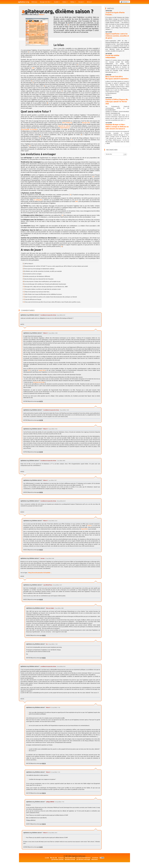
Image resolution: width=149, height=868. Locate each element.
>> (125, 154)
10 (40, 136)
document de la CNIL (39, 382)
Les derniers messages (83, 859)
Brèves (89, 2)
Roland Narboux (65, 128)
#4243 (41, 599)
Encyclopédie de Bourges (29, 129)
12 (30, 146)
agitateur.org (24, 2)
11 (72, 140)
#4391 (41, 847)
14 (70, 195)
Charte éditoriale (70, 858)
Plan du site (54, 858)
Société (57, 2)
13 (93, 177)
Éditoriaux (34, 2)
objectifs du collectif (64, 126)
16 (62, 246)
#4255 (44, 635)
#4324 (41, 550)
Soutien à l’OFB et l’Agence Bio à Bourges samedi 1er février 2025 (117, 102)
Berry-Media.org (67, 123)
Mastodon (95, 859)
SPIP (33, 68)
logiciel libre (42, 370)
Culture (65, 2)
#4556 (41, 492)
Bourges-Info (86, 123)
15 (62, 215)
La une (47, 858)
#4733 (41, 401)
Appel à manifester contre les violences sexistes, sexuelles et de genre (117, 36)
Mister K (42, 14)
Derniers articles (58, 859)
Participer (125, 2)
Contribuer (95, 858)
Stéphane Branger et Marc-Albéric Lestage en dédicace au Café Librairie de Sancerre (117, 127)
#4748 (41, 420)
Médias (73, 2)
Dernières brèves (70, 859)
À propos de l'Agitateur (84, 858)
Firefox (90, 526)
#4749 (41, 452)
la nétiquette (38, 200)
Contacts (61, 858)
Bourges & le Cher (46, 2)
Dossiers (81, 2)
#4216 (44, 763)
